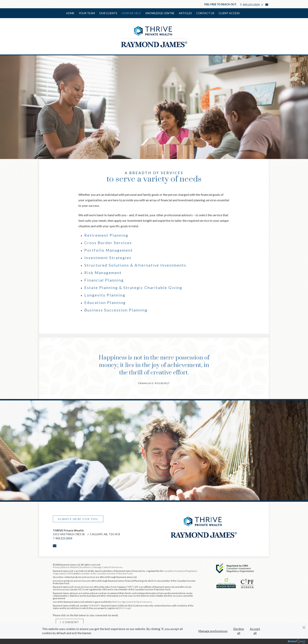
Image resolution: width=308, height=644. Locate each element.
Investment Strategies (108, 257)
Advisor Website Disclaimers (76, 567)
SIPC (98, 605)
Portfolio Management (109, 250)
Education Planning (105, 302)
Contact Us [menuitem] (205, 13)
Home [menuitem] (71, 13)
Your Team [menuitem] (87, 13)
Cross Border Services (108, 242)
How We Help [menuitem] (131, 13)
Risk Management (103, 272)
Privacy (57, 567)
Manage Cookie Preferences (108, 567)
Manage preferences (213, 631)
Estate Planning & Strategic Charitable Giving (133, 287)
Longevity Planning (105, 295)
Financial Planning (104, 280)
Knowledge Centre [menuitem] (160, 13)
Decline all (239, 631)
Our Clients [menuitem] (108, 13)
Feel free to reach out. (220, 4)
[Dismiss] (304, 627)
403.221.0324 (251, 5)
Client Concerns (144, 601)
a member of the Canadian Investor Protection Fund (106, 573)
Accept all (255, 631)
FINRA (92, 605)
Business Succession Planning (116, 310)
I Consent (70, 622)
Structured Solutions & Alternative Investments (135, 265)
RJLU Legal (126, 608)
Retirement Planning (106, 235)
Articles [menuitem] (185, 13)
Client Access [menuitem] (229, 13)
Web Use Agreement (123, 601)
